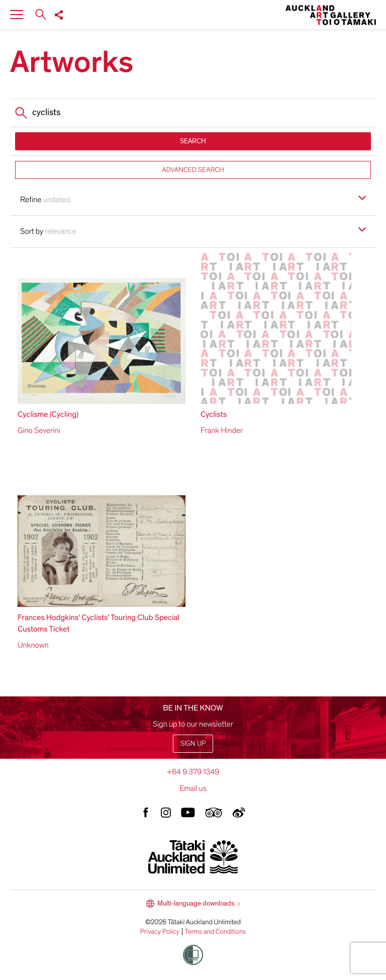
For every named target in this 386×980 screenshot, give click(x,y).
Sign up (193, 743)
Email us (193, 788)
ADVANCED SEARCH (193, 170)
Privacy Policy (160, 932)
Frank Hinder (222, 430)
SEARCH (193, 141)
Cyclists (214, 414)
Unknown (33, 645)
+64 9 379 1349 (193, 772)
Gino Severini (39, 430)
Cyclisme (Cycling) (48, 414)
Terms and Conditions (216, 932)
